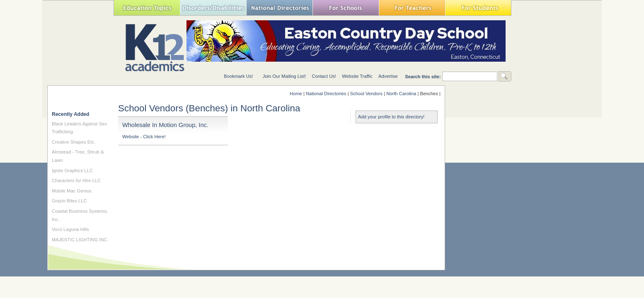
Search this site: (424, 77)
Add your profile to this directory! (391, 117)
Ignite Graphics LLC (72, 171)
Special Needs (213, 8)
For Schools (346, 8)
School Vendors (366, 94)
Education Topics (147, 8)
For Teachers (412, 8)
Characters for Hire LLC (76, 180)
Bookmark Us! (238, 76)
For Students (478, 8)
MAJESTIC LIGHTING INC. (80, 240)
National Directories (279, 8)
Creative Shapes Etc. (74, 142)
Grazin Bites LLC (69, 201)
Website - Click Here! (144, 137)
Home (296, 94)
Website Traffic (357, 76)
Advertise (388, 76)
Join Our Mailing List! (284, 76)
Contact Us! (324, 76)
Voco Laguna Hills (70, 229)
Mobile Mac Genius (72, 191)
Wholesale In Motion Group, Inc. (165, 125)
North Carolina (401, 94)
